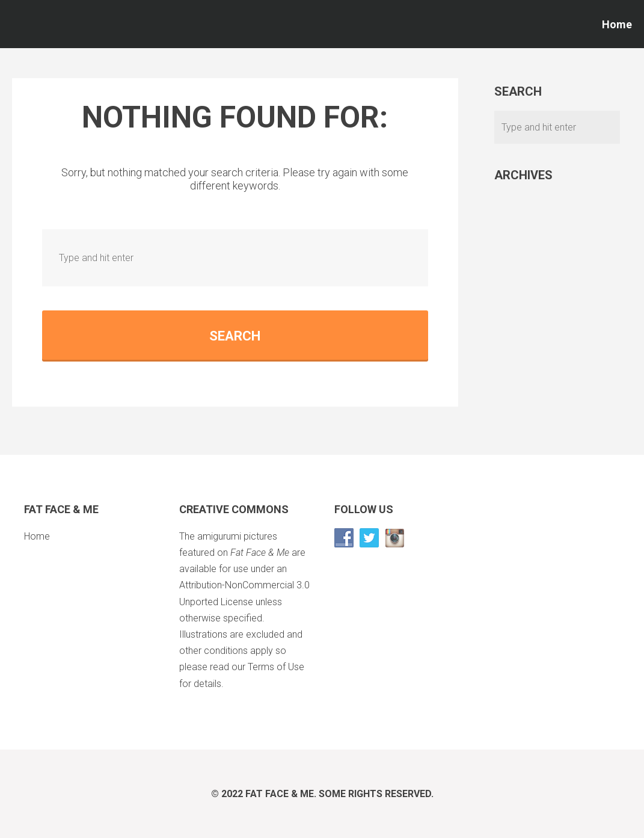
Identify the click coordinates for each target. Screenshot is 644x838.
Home (617, 24)
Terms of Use (276, 667)
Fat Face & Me (280, 794)
